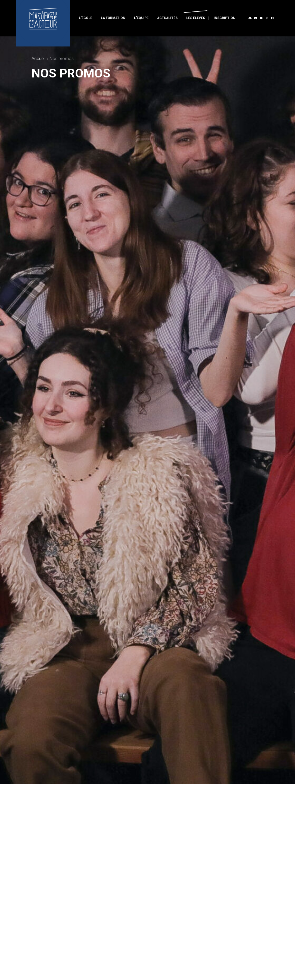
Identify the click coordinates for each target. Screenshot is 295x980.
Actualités (167, 18)
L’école (86, 18)
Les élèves (196, 18)
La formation (113, 18)
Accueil (38, 59)
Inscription (225, 18)
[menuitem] (86, 18)
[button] (251, 18)
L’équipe (141, 18)
